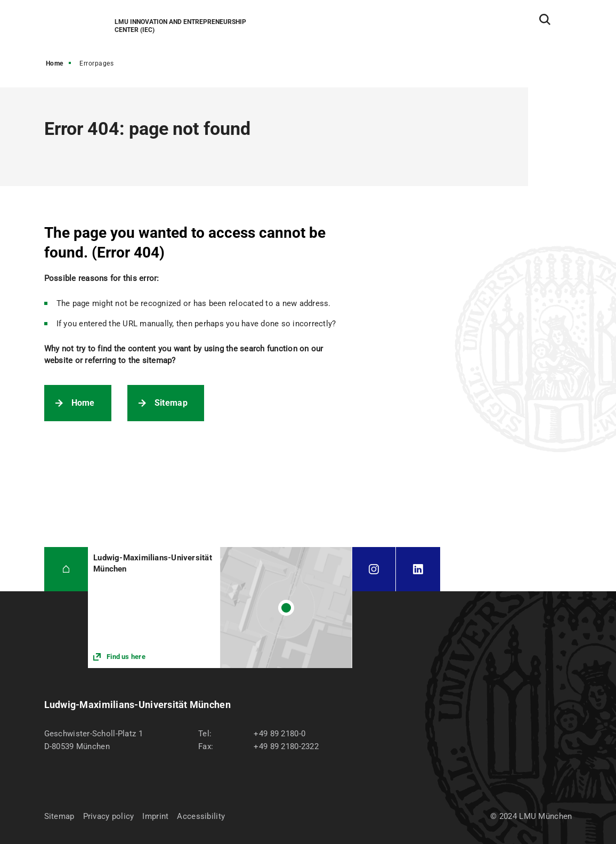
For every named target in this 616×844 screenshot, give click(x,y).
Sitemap (171, 403)
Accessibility (201, 816)
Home (55, 63)
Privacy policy (109, 816)
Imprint (155, 816)
